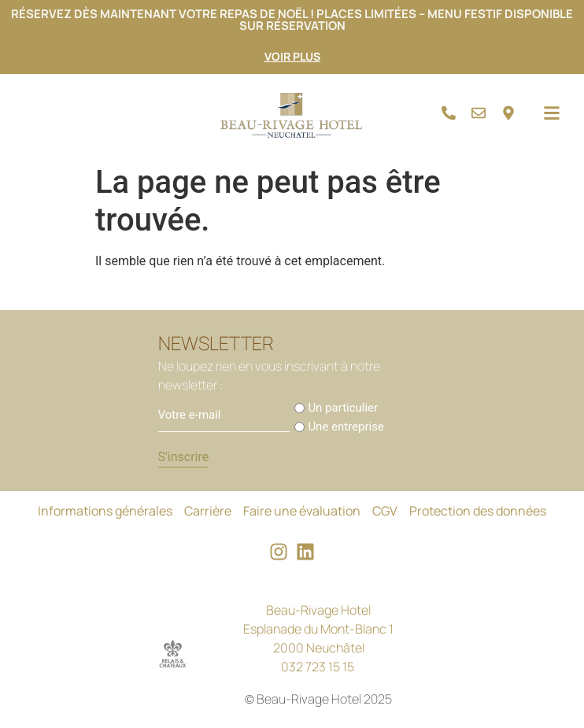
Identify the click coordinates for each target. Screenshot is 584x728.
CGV (385, 511)
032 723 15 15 (318, 667)
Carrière (208, 511)
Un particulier (343, 408)
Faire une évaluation (302, 511)
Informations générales (105, 511)
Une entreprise (346, 427)
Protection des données (478, 511)
